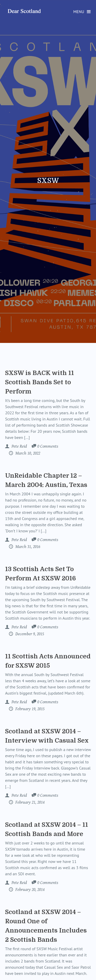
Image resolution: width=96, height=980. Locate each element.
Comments (48, 447)
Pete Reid (19, 446)
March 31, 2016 (27, 547)
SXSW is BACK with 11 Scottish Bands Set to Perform (40, 382)
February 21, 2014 (29, 802)
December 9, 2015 (29, 634)
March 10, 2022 (27, 453)
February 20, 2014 (29, 890)
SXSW (48, 181)
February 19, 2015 (29, 709)
